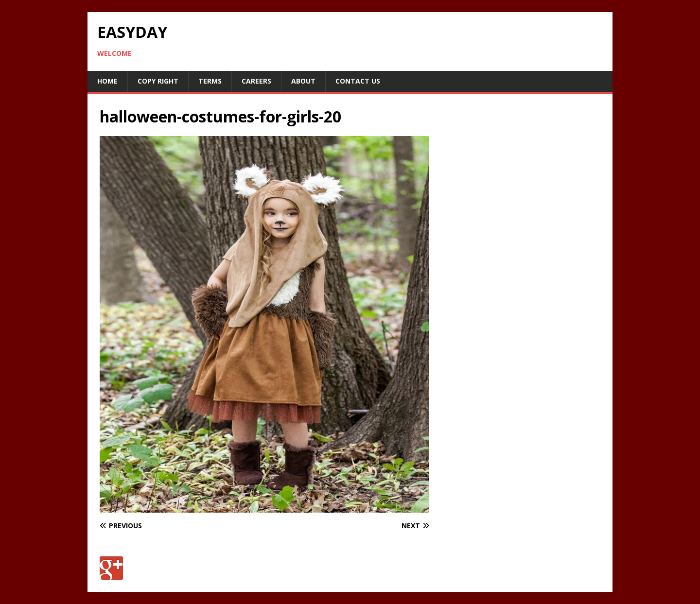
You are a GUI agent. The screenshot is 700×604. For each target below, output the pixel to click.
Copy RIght (158, 81)
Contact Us (358, 81)
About (303, 81)
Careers (256, 81)
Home (107, 81)
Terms (210, 81)
